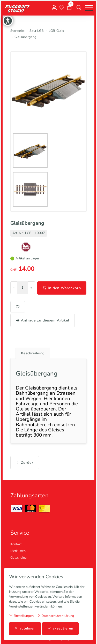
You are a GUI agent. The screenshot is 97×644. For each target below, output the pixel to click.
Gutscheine (18, 558)
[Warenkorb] (69, 8)
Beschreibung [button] (33, 353)
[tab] (31, 352)
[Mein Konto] (54, 8)
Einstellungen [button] (21, 616)
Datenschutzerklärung (56, 616)
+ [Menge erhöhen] (31, 288)
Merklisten (18, 551)
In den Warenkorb (62, 288)
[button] (79, 8)
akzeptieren (60, 629)
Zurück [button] (25, 463)
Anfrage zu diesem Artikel (43, 320)
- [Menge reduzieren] (14, 288)
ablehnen (25, 629)
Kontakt (16, 544)
